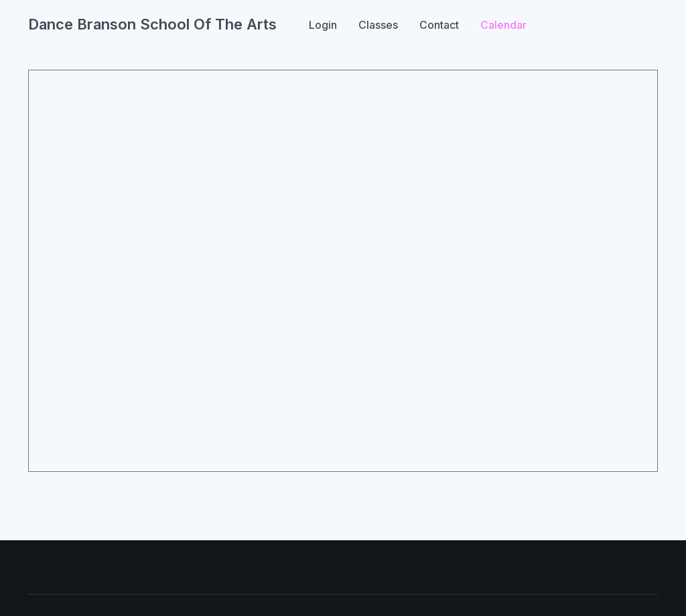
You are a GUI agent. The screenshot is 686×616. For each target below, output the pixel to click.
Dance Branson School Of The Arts (152, 24)
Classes (378, 25)
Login (323, 25)
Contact (439, 25)
